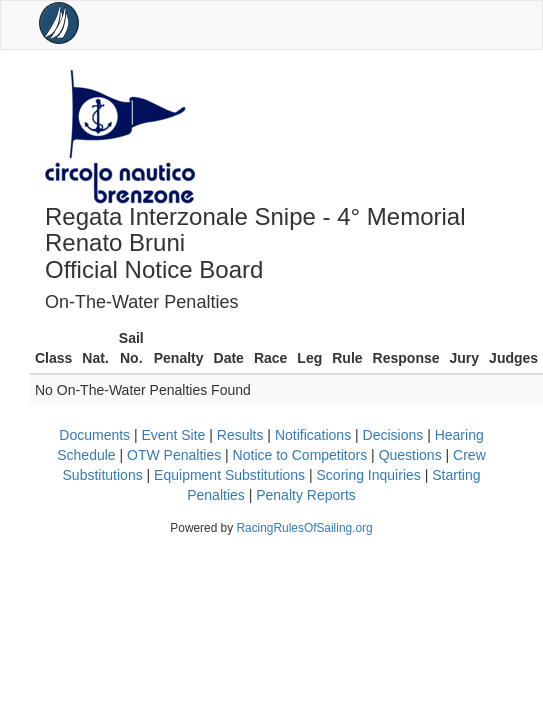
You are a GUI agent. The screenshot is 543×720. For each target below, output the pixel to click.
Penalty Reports (306, 495)
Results (240, 435)
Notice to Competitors (300, 455)
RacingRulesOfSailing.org (304, 528)
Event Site (174, 435)
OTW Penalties (174, 455)
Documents (94, 435)
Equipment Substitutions (229, 475)
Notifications (313, 435)
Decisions (393, 435)
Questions (410, 455)
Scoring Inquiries (369, 475)
